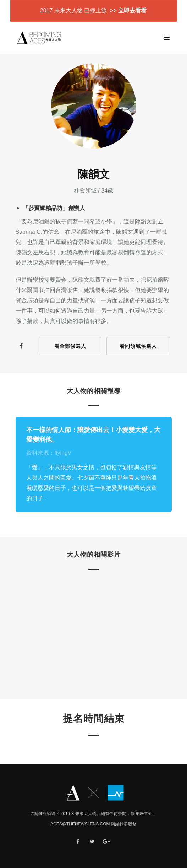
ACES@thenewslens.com (80, 824)
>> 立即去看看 (128, 10)
